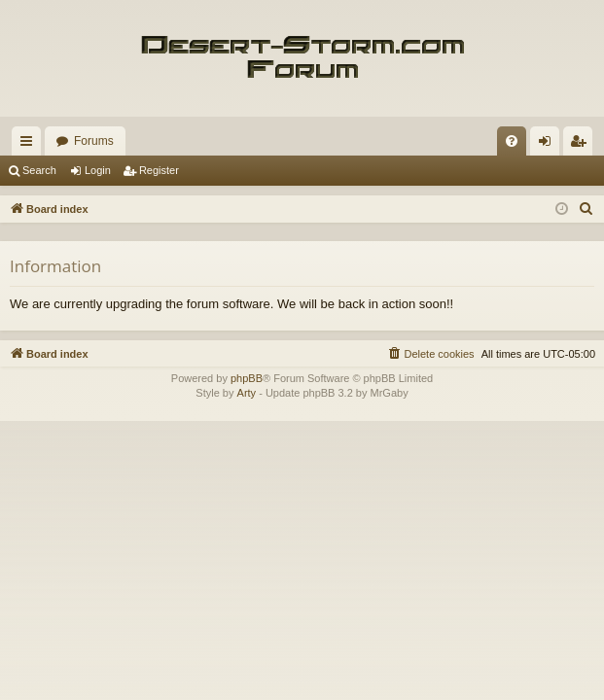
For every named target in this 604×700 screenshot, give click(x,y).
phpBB (247, 378)
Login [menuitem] (549, 145)
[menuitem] (512, 141)
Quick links (30, 145)
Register (159, 170)
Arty (247, 393)
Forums (94, 141)
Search (39, 170)
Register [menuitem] (582, 145)
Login (98, 170)
